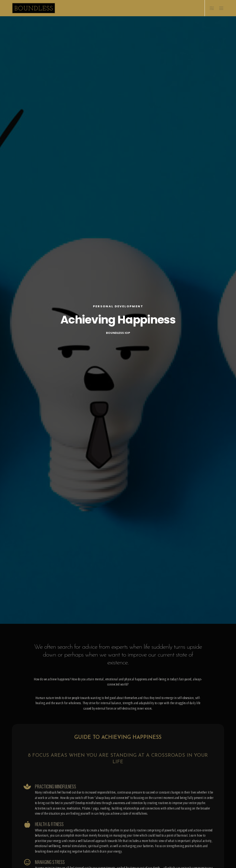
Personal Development (118, 306)
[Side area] (210, 8)
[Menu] (219, 8)
